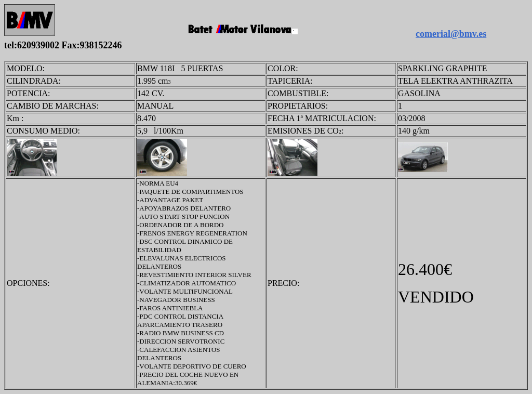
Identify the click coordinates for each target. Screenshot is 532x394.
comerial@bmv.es (451, 34)
